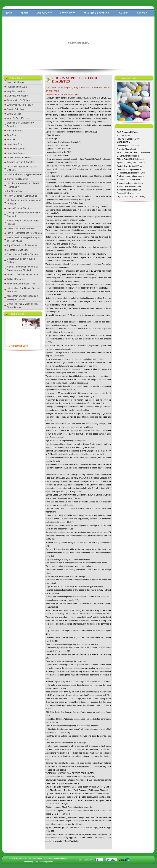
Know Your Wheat (16, 149)
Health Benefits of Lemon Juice (22, 196)
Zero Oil (11, 140)
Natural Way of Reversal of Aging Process (23, 222)
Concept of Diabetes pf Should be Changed (23, 214)
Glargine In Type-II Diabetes (21, 162)
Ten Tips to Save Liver (18, 191)
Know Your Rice (15, 144)
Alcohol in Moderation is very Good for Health (24, 202)
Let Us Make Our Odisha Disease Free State (23, 290)
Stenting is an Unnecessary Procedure (20, 124)
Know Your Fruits (15, 153)
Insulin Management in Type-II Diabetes (22, 168)
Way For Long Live (16, 91)
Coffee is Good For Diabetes (21, 229)
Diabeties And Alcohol (17, 96)
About (24, 13)
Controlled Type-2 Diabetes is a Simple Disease (22, 306)
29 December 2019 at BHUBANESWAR (62, 94)
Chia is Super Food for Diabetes (23, 254)
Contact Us (88, 860)
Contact (142, 13)
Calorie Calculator (16, 109)
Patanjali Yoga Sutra (17, 87)
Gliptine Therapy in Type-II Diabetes (24, 174)
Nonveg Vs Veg (15, 131)
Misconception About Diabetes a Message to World (23, 298)
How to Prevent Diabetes (19, 208)
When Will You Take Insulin (20, 105)
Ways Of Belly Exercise (18, 118)
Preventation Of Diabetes (19, 100)
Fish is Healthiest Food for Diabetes (24, 233)
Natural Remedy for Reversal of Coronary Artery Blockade (22, 268)
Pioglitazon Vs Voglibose (19, 158)
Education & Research (97, 13)
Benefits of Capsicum (17, 250)
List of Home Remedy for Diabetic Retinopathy (23, 185)
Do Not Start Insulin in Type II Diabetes (21, 261)
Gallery (124, 13)
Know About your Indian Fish (21, 284)
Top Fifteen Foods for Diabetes (22, 245)
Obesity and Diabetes (17, 179)
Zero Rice (12, 135)
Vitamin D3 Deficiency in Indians (23, 275)
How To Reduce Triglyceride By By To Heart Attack (24, 239)
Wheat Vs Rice (14, 114)
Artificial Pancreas (16, 279)
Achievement (44, 13)
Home (9, 13)
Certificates (68, 13)
